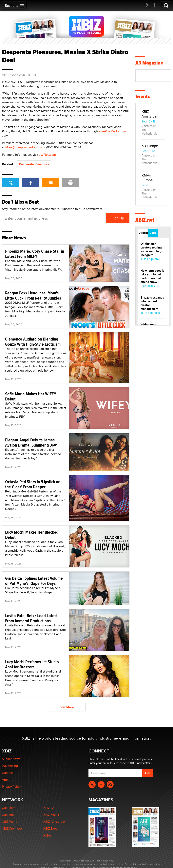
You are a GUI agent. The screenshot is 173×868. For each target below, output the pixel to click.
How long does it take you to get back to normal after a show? (152, 276)
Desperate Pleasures (34, 164)
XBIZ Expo (50, 829)
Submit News (11, 759)
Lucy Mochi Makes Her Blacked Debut (32, 535)
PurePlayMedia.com (112, 131)
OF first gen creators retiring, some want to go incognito (152, 249)
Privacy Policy (11, 787)
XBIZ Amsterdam (150, 114)
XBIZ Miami (51, 815)
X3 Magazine (149, 63)
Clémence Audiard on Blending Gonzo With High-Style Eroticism (33, 342)
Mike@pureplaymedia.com (24, 147)
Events (143, 96)
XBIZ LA (49, 808)
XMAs (47, 835)
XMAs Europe (147, 178)
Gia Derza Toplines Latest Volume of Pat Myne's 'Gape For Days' (34, 581)
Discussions (143, 233)
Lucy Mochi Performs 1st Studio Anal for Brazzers (32, 664)
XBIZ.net (145, 220)
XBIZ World (10, 822)
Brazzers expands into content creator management (152, 303)
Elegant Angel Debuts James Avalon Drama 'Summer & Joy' (31, 442)
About (6, 780)
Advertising (10, 766)
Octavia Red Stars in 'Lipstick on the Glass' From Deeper (33, 484)
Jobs (153, 233)
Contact (7, 773)
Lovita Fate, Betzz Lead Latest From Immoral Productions (31, 618)
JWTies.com (47, 155)
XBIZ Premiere (12, 829)
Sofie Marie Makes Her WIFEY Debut (31, 396)
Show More (66, 707)
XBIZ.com (9, 808)
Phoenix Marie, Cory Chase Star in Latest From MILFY (35, 254)
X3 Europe (150, 146)
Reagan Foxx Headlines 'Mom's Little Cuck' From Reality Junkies (33, 295)
